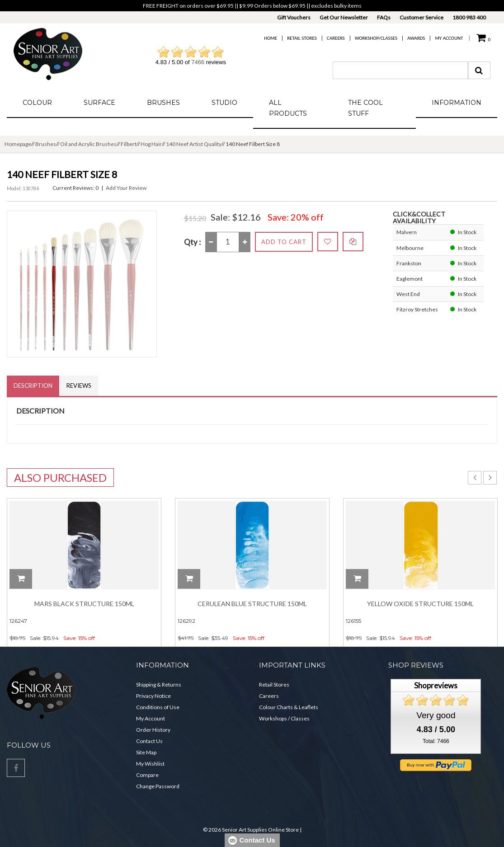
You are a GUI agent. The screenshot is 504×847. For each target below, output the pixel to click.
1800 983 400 (469, 17)
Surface (99, 103)
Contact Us (149, 741)
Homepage (18, 144)
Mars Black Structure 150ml (84, 604)
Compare (147, 775)
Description (33, 386)
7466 (198, 62)
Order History (153, 730)
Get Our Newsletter (344, 17)
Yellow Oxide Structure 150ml (420, 604)
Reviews (79, 386)
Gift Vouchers (294, 17)
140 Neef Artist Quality (194, 144)
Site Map (146, 752)
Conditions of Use (158, 707)
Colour (37, 103)
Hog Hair (151, 144)
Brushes (163, 103)
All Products (288, 108)
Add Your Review (126, 188)
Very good (436, 715)
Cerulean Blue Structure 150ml (252, 604)
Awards (416, 38)
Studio (224, 103)
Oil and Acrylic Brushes (88, 144)
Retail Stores (302, 38)
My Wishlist (150, 764)
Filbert (129, 144)
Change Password (158, 786)
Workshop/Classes (376, 38)
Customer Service (422, 17)
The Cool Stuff (365, 108)
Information (457, 103)
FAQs (384, 17)
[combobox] (400, 70)
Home (271, 38)
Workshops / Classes (284, 718)
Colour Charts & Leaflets (289, 707)
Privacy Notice (153, 696)
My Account (449, 38)
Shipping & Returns (159, 685)
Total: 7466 (436, 741)
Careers (336, 38)
